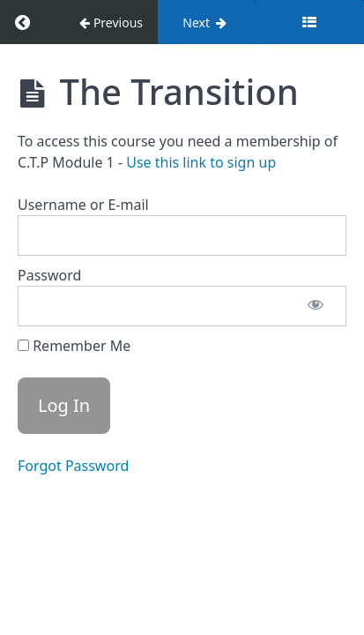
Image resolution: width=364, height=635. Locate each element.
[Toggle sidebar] (309, 22)
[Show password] (316, 306)
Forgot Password (73, 466)
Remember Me (74, 346)
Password (49, 275)
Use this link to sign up (201, 162)
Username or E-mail (83, 205)
